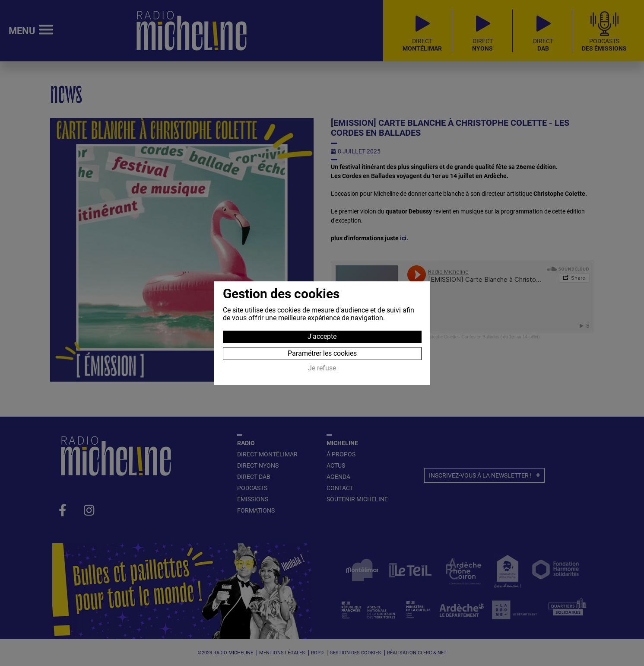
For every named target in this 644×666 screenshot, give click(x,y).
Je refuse (322, 368)
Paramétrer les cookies (322, 353)
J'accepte (322, 336)
